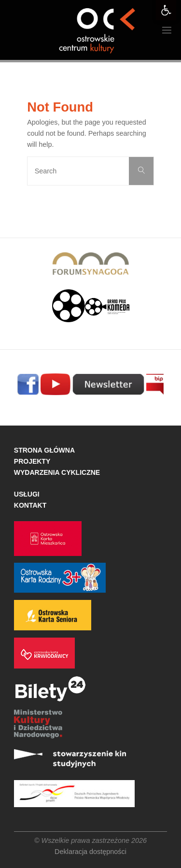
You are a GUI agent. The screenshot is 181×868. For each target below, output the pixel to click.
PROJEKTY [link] (32, 461)
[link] (166, 10)
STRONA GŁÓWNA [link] (44, 450)
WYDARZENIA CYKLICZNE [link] (57, 472)
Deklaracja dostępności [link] (90, 852)
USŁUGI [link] (27, 494)
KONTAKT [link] (30, 505)
